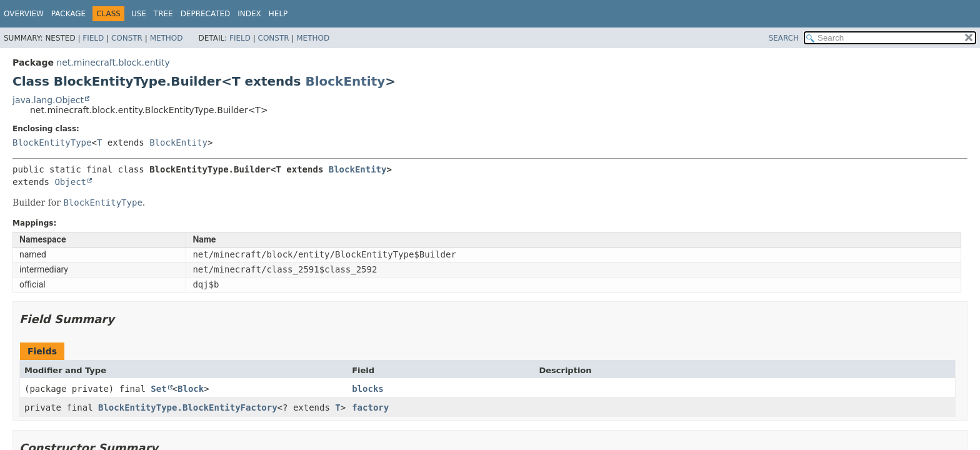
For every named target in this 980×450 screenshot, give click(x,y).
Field (93, 38)
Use (139, 14)
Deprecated (206, 14)
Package (68, 14)
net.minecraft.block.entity (113, 62)
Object (70, 182)
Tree (163, 14)
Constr (127, 38)
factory (370, 407)
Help (278, 14)
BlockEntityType (52, 142)
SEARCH (784, 38)
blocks (368, 389)
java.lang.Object (48, 100)
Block (191, 389)
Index (249, 14)
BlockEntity (345, 81)
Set (158, 389)
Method (167, 38)
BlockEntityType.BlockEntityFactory (188, 407)
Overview (24, 14)
